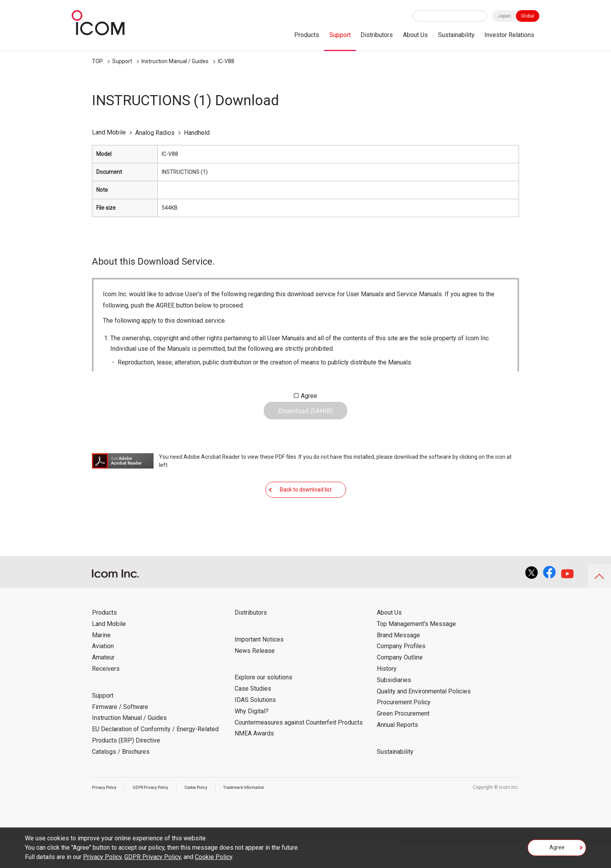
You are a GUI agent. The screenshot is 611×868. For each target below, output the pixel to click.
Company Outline (400, 681)
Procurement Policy (404, 726)
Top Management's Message (416, 648)
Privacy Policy (107, 811)
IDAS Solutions (255, 724)
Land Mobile (109, 648)
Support (340, 35)
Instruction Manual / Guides (175, 61)
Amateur (103, 681)
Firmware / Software (120, 731)
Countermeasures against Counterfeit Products (299, 747)
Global (528, 16)
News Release (255, 675)
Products (307, 35)
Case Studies (253, 713)
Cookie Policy (211, 811)
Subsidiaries (394, 704)
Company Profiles (401, 670)
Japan (504, 16)
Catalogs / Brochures (121, 776)
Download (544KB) (305, 417)
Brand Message (398, 659)
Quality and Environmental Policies (424, 715)
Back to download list (306, 507)
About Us (415, 35)
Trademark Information (266, 811)
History (387, 693)
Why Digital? (252, 735)
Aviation (103, 670)
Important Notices (259, 664)
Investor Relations (509, 35)
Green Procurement (403, 738)
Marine (101, 659)
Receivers (106, 693)
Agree (309, 396)
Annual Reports (397, 749)
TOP (97, 61)
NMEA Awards (254, 758)
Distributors (377, 35)
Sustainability (456, 35)
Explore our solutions (263, 701)
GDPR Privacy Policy (159, 811)
